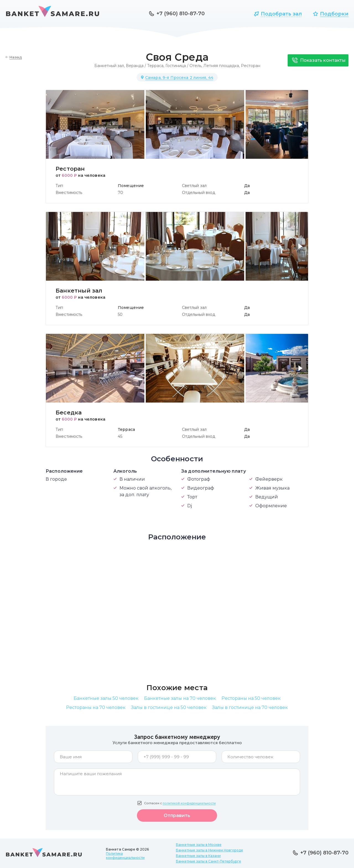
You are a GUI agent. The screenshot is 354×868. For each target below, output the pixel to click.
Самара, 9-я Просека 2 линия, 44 (179, 78)
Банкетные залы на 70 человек (180, 698)
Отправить (177, 815)
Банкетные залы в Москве (199, 845)
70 (120, 193)
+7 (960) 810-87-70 (181, 14)
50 (120, 314)
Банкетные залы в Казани (198, 856)
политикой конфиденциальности (189, 803)
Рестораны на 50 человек (251, 698)
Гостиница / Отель (183, 66)
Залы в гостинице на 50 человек (169, 707)
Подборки (334, 14)
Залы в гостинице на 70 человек (250, 707)
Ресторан (251, 66)
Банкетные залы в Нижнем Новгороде (209, 850)
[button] (302, 128)
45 (120, 436)
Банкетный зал (109, 66)
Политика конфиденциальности (125, 856)
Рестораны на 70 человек (96, 707)
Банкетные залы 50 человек (106, 698)
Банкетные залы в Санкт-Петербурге (209, 861)
